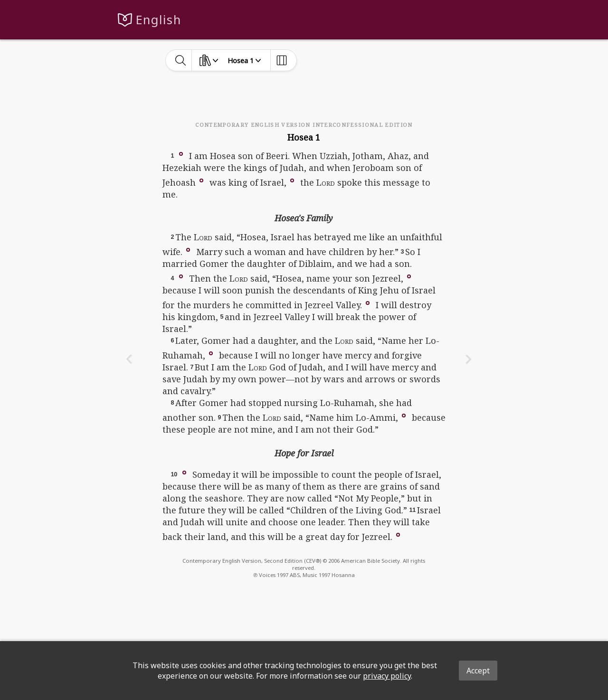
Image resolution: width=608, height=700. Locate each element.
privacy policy (387, 676)
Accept (478, 671)
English (158, 20)
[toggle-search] (181, 60)
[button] (181, 153)
